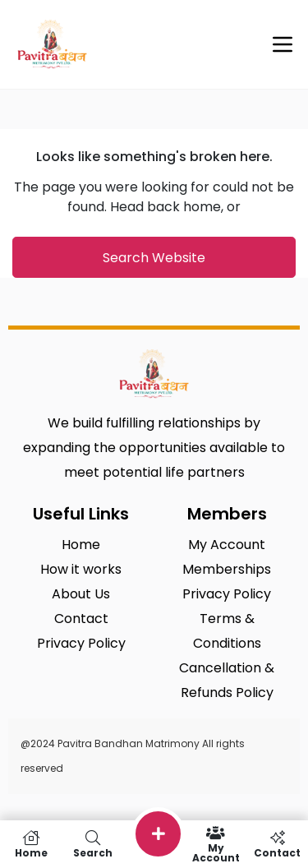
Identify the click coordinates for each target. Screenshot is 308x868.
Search (92, 844)
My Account (216, 844)
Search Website (154, 258)
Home (31, 844)
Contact (277, 844)
